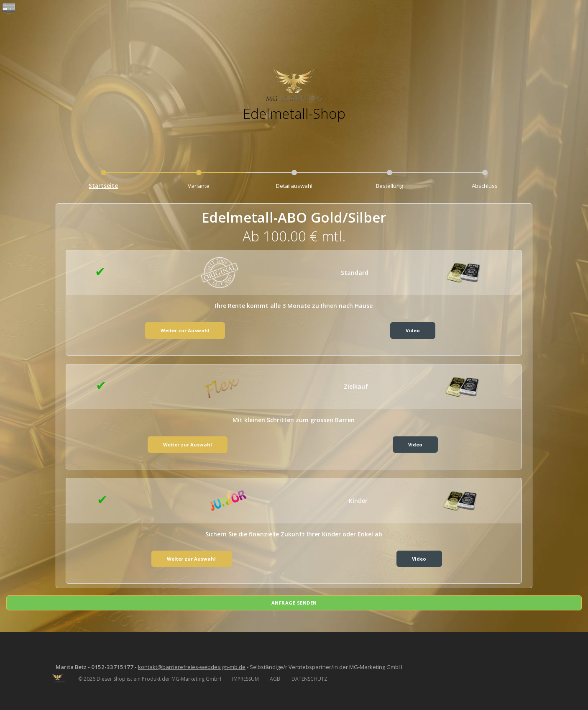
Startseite (104, 186)
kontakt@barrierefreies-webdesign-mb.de (201, 664)
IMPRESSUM (245, 676)
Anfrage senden (294, 600)
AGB (275, 676)
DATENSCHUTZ (309, 676)
